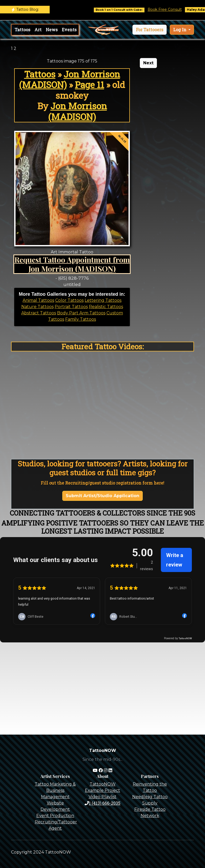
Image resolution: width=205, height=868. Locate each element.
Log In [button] (180, 30)
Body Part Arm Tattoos (81, 313)
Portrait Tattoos (71, 307)
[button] (150, 30)
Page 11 (89, 85)
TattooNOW (103, 784)
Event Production (55, 816)
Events (69, 30)
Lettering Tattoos (103, 300)
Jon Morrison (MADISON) (70, 79)
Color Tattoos (69, 300)
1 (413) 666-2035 (102, 803)
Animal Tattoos (38, 300)
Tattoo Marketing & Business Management (55, 790)
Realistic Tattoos (106, 307)
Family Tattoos (81, 319)
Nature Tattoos (37, 307)
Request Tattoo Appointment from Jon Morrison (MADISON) (72, 264)
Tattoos (22, 30)
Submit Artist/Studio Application (102, 496)
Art (38, 30)
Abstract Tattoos (39, 313)
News (52, 30)
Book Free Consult (169, 9)
